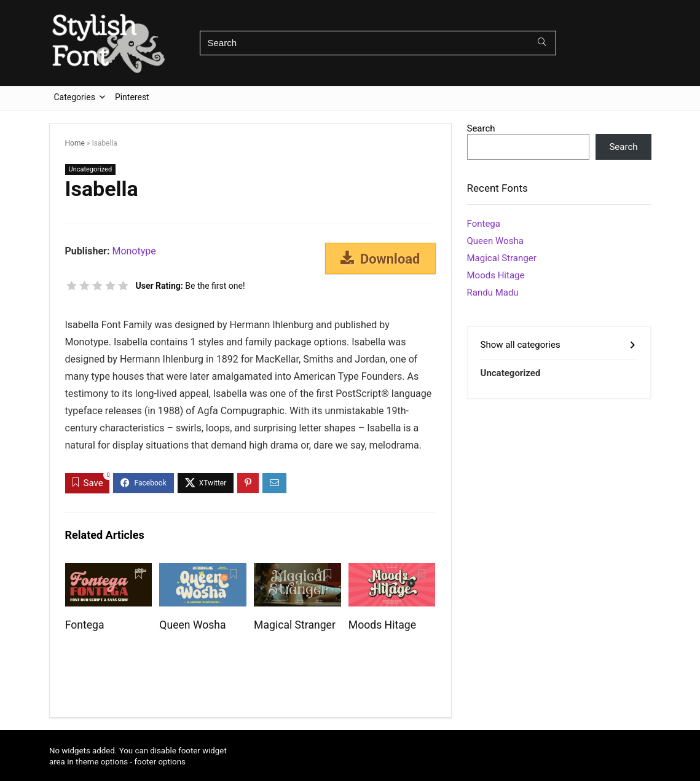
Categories (75, 97)
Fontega (85, 625)
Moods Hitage (382, 625)
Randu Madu (493, 292)
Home (75, 143)
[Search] (542, 43)
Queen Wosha (192, 625)
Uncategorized (91, 169)
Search (481, 128)
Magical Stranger (295, 625)
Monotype (134, 251)
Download (380, 259)
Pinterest (132, 97)
